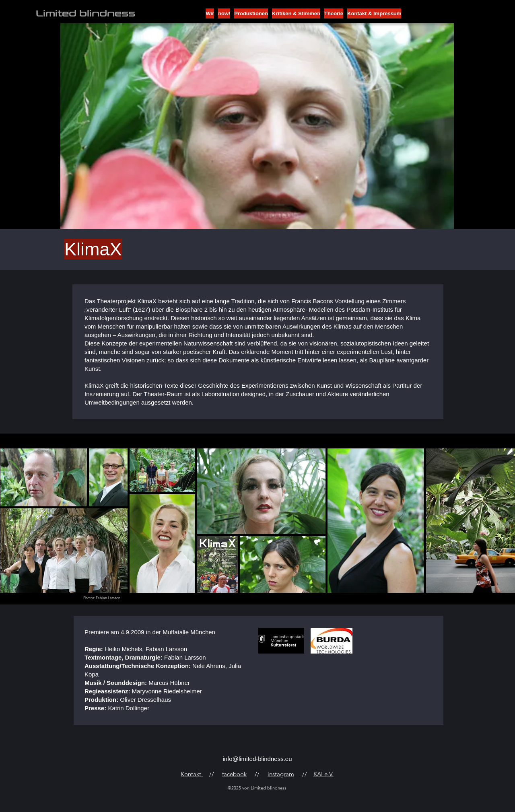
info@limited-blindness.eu (257, 759)
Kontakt (192, 774)
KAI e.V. (323, 774)
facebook (234, 774)
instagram (281, 774)
